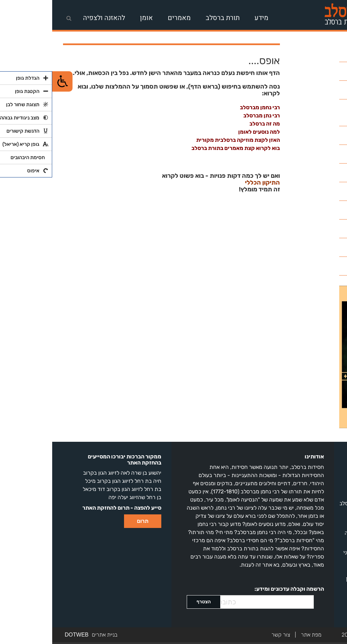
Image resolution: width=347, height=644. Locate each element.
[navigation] (117, 17)
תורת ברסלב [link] (170, 18)
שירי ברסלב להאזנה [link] (314, 533)
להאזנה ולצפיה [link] (52, 18)
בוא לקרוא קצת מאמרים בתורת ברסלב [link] (183, 148)
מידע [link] (209, 18)
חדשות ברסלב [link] (321, 523)
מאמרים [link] (127, 18)
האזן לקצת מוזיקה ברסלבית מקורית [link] (186, 140)
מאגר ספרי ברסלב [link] (316, 494)
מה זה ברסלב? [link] (321, 464)
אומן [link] (94, 18)
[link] (304, 17)
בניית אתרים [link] (53, 635)
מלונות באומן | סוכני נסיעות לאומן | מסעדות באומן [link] (314, 561)
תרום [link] (90, 521)
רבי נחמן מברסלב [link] (208, 107)
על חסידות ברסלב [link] (317, 454)
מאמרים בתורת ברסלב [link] (312, 504)
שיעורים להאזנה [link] (318, 513)
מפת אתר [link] (259, 635)
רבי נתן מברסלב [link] (209, 116)
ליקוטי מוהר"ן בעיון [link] (315, 579)
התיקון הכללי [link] (210, 183)
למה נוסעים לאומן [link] (207, 132)
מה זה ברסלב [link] (212, 124)
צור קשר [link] (229, 635)
